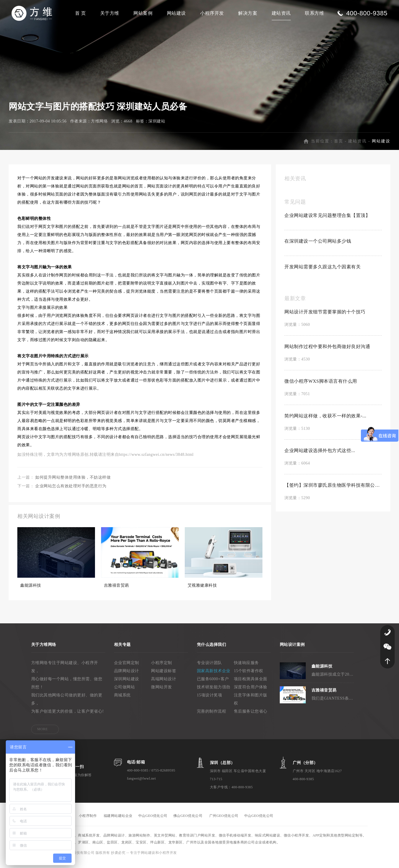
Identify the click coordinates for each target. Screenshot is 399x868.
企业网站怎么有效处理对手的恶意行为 (71, 492)
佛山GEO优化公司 (188, 822)
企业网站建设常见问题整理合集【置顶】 (327, 221)
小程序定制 (162, 669)
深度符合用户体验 (251, 693)
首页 (339, 147)
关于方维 (110, 13)
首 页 (81, 13)
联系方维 (314, 13)
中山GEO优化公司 (153, 822)
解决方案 (248, 13)
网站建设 (176, 13)
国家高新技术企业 (214, 677)
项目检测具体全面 (251, 685)
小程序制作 (88, 822)
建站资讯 (281, 13)
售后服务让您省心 (251, 717)
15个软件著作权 (249, 677)
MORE (43, 735)
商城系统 (122, 701)
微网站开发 (162, 693)
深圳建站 (157, 127)
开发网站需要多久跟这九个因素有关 (322, 273)
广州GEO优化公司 (224, 822)
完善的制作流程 (212, 717)
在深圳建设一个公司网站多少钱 (318, 247)
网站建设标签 (164, 677)
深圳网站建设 (127, 685)
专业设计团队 (209, 669)
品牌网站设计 (127, 677)
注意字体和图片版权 (251, 705)
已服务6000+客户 (213, 685)
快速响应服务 (246, 669)
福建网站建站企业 (118, 822)
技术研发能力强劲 (214, 693)
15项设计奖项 (210, 701)
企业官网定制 (127, 669)
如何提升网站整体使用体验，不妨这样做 (73, 483)
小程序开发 (212, 13)
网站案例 (143, 13)
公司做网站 (125, 693)
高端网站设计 (164, 685)
